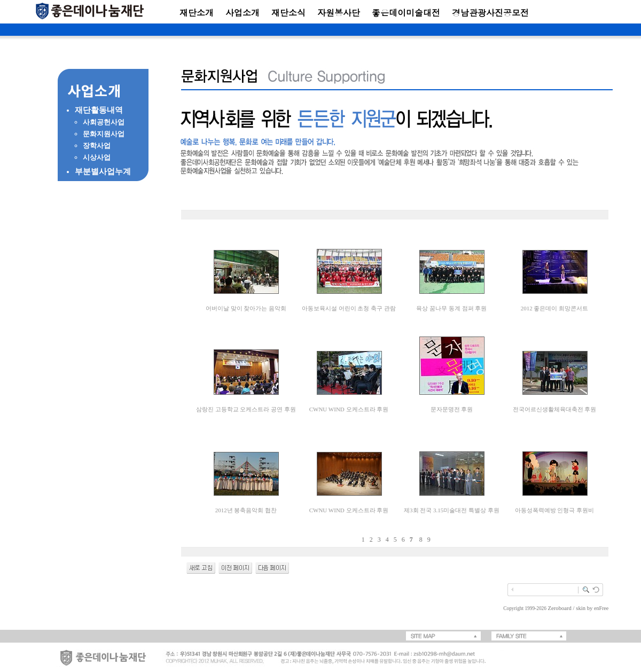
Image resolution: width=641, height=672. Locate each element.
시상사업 (97, 157)
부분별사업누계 (103, 171)
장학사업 (97, 146)
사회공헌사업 (104, 122)
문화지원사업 (104, 134)
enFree (601, 608)
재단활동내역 (99, 110)
